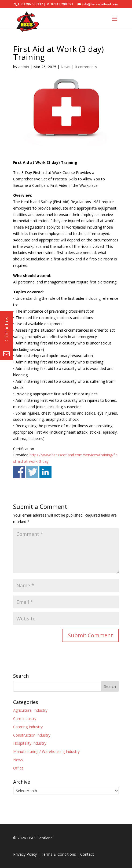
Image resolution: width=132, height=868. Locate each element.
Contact (87, 854)
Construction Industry (32, 735)
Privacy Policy (25, 854)
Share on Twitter (32, 472)
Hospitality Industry (30, 743)
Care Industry (25, 719)
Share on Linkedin (45, 472)
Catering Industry (28, 727)
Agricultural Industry (30, 710)
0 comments (86, 67)
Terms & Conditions (58, 854)
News (66, 67)
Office (18, 768)
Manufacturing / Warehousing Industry (46, 751)
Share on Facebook (19, 472)
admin (24, 67)
